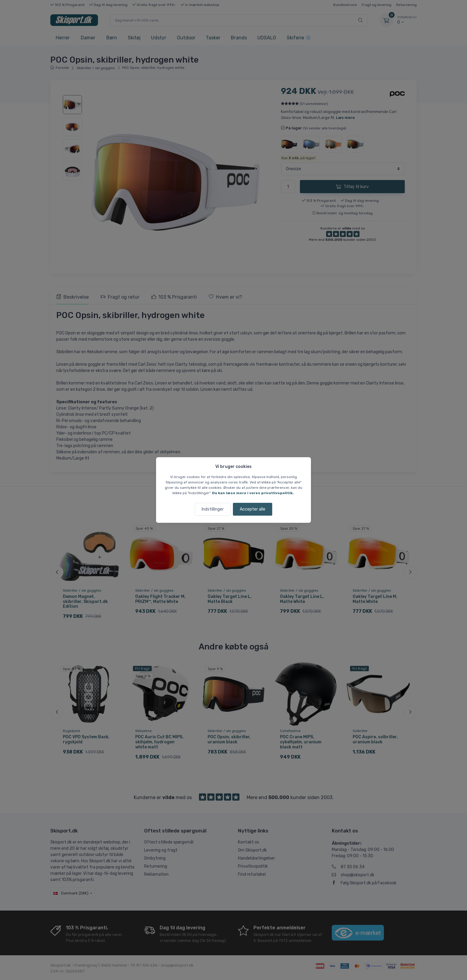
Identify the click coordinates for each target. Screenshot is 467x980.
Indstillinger (213, 509)
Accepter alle (253, 509)
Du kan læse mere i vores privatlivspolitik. (253, 493)
